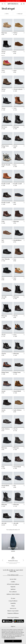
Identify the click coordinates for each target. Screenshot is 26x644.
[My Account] (21, 4)
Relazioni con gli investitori (13, 611)
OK (13, 641)
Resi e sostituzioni (13, 592)
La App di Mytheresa (13, 601)
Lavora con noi (13, 608)
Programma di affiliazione (13, 613)
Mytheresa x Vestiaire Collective (13, 594)
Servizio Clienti (13, 579)
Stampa (13, 606)
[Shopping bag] (24, 4)
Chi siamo (13, 598)
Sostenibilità (13, 603)
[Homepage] (13, 4)
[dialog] (13, 636)
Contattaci (13, 582)
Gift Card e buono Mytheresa (13, 584)
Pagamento (13, 587)
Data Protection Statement (9, 638)
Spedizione (13, 589)
